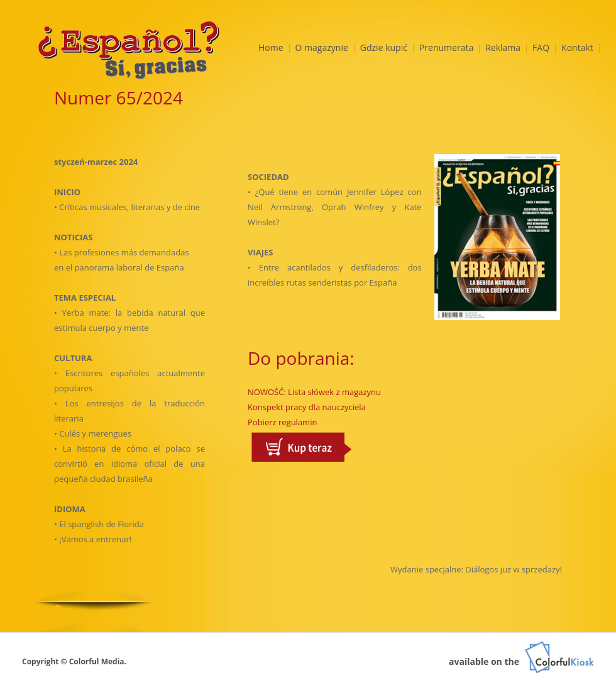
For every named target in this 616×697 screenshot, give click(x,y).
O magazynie (322, 47)
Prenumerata (446, 47)
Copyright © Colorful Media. (74, 661)
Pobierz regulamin (282, 422)
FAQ (541, 47)
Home (271, 47)
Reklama (503, 47)
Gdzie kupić (384, 47)
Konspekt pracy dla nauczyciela (307, 407)
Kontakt (577, 47)
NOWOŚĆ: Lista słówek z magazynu (314, 392)
